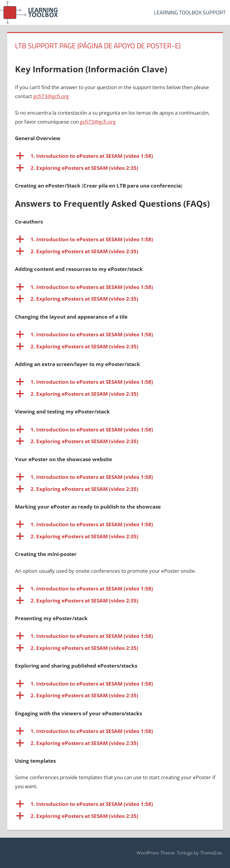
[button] (115, 156)
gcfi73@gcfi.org (51, 96)
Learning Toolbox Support (190, 12)
